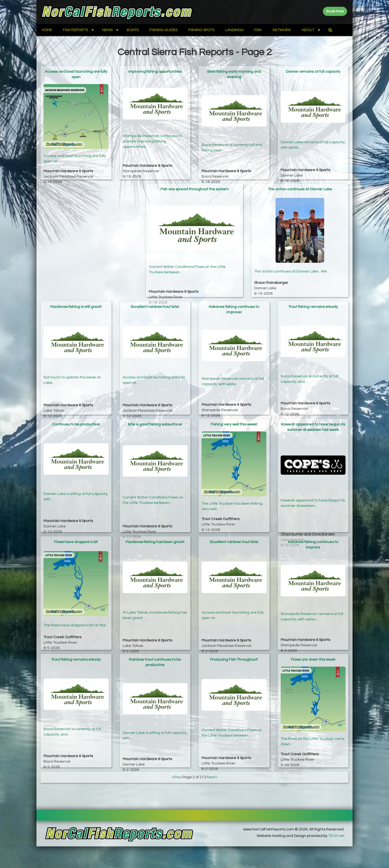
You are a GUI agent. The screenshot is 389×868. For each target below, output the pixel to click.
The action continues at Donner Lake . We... (292, 269)
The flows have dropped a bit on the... (76, 622)
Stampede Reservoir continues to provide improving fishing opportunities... (152, 138)
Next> (212, 777)
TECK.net (336, 836)
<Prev (177, 777)
